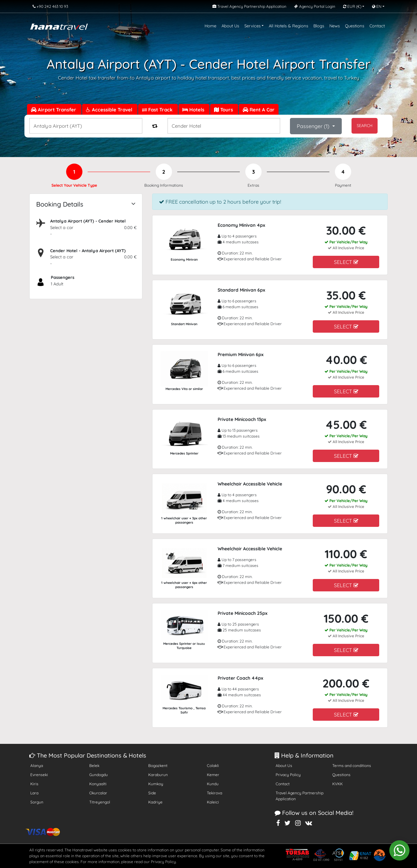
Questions (355, 26)
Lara (34, 793)
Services (252, 26)
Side (152, 793)
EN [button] (377, 6)
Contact (377, 26)
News (335, 26)
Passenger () (314, 126)
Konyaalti (98, 784)
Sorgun (37, 802)
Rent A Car (259, 110)
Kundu (213, 784)
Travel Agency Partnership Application (300, 796)
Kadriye (155, 802)
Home (210, 26)
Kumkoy (156, 784)
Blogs (319, 26)
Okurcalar (98, 793)
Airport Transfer (54, 110)
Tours (224, 110)
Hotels (194, 110)
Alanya (37, 766)
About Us (230, 26)
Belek (94, 766)
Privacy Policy (288, 775)
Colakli (213, 766)
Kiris (34, 784)
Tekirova (215, 793)
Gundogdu (99, 775)
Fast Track (158, 110)
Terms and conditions (352, 766)
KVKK (338, 784)
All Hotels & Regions (288, 26)
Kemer (213, 775)
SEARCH (365, 125)
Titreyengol (100, 802)
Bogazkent (158, 766)
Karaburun (158, 775)
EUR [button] (352, 6)
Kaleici (213, 802)
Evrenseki (39, 775)
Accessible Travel (110, 110)
